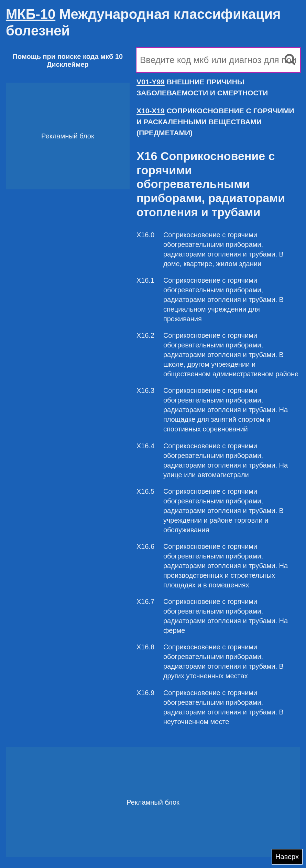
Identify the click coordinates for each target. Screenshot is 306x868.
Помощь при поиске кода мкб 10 (68, 56)
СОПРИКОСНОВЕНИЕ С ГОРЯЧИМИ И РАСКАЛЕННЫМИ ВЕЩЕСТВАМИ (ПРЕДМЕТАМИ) (215, 122)
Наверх (287, 857)
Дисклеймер (68, 64)
